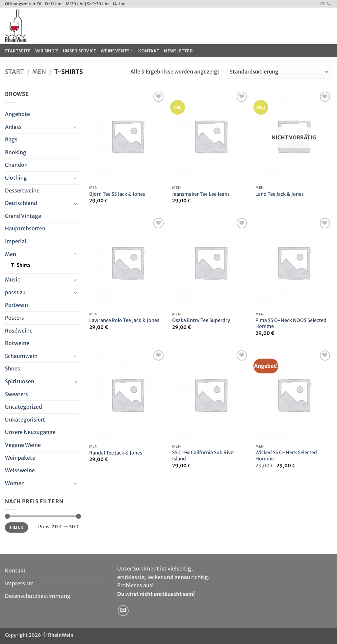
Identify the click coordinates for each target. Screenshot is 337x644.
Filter (16, 527)
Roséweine (19, 331)
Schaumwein (21, 356)
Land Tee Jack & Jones (280, 194)
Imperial (16, 241)
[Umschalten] (75, 127)
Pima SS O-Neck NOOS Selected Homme (291, 323)
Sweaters (16, 394)
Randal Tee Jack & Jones (116, 453)
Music (13, 279)
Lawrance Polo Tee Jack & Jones (124, 320)
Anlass (13, 127)
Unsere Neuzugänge (30, 432)
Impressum (19, 583)
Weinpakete (20, 458)
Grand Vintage (23, 216)
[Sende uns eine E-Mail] (323, 4)
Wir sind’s (47, 51)
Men (39, 72)
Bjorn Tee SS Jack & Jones (117, 194)
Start (14, 72)
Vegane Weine (23, 445)
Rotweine (17, 343)
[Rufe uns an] (329, 4)
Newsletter (178, 51)
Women (15, 483)
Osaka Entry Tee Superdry (201, 320)
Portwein (16, 305)
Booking (16, 152)
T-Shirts (21, 265)
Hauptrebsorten (25, 228)
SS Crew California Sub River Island (204, 456)
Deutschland (21, 203)
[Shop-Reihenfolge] (279, 72)
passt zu (15, 292)
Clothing (16, 178)
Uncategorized (24, 407)
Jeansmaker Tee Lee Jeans (201, 194)
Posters (14, 318)
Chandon (16, 165)
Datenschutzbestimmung (38, 596)
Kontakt (149, 51)
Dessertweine (22, 190)
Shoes (13, 368)
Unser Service (79, 51)
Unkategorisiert (25, 420)
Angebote (17, 114)
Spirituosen (20, 381)
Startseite (18, 51)
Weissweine (20, 470)
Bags (11, 139)
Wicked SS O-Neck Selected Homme (286, 456)
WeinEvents (117, 51)
